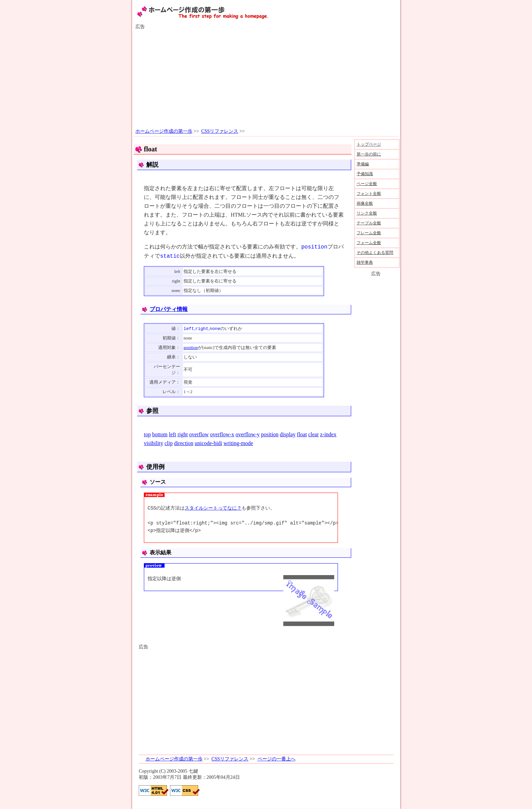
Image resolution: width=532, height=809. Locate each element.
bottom (160, 435)
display (288, 435)
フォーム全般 (369, 243)
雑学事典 (365, 262)
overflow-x (222, 435)
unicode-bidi (208, 444)
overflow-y (248, 435)
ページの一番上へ (277, 759)
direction (184, 444)
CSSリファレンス (220, 131)
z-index (328, 435)
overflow (199, 435)
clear (313, 435)
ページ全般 (367, 184)
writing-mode (238, 444)
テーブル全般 (369, 223)
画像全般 (365, 203)
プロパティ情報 (169, 309)
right (183, 435)
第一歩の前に (369, 154)
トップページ (369, 144)
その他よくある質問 (375, 253)
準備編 (363, 164)
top (147, 435)
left (173, 435)
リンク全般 (367, 213)
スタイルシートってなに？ (213, 508)
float (302, 435)
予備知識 (365, 174)
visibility (154, 444)
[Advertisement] (266, 79)
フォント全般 (369, 194)
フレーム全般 (369, 233)
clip (169, 444)
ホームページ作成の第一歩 (164, 131)
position (191, 348)
